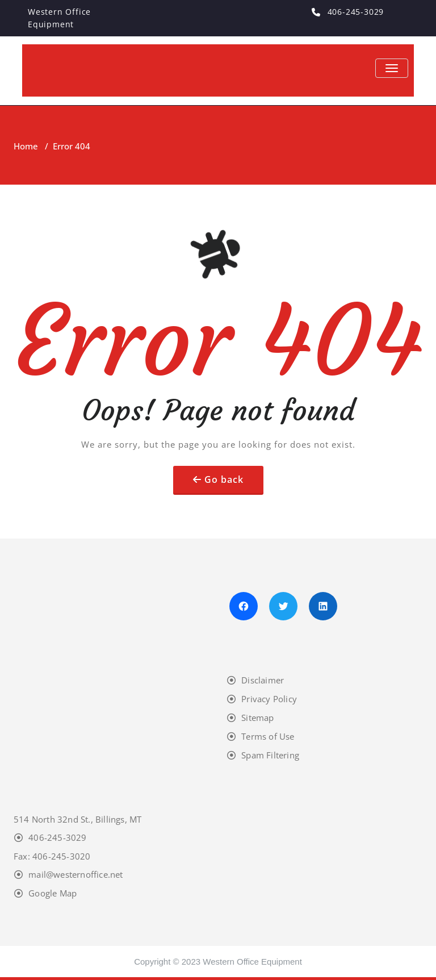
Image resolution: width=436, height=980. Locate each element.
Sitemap (257, 718)
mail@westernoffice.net (76, 874)
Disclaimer (263, 680)
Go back (224, 479)
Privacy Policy (269, 699)
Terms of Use (268, 736)
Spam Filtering (270, 755)
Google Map (53, 893)
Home (26, 146)
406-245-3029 (57, 837)
